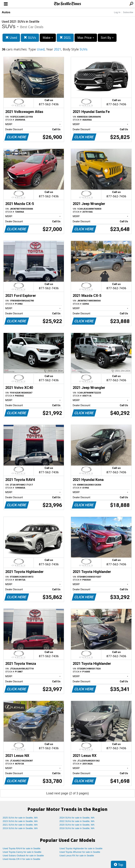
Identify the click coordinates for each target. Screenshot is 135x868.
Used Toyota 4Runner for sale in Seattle (80, 852)
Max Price (86, 38)
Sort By (107, 38)
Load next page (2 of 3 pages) (67, 793)
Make (48, 38)
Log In (117, 12)
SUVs (30, 38)
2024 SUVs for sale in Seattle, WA (77, 818)
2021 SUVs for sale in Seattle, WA (20, 825)
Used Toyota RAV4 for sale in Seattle (22, 848)
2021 (65, 38)
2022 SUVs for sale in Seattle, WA (77, 821)
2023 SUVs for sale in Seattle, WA (20, 821)
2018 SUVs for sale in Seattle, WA (77, 828)
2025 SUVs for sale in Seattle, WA (20, 818)
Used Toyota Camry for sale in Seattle (22, 852)
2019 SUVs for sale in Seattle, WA (20, 828)
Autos (6, 12)
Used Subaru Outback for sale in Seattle (23, 856)
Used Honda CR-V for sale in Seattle (21, 859)
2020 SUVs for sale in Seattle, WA (77, 825)
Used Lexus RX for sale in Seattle (77, 856)
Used (11, 38)
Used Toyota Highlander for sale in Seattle (81, 848)
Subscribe (128, 12)
